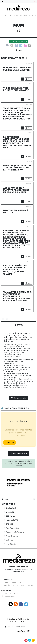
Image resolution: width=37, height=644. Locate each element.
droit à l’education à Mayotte (16, 211)
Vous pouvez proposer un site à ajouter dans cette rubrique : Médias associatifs (19, 463)
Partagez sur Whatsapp (18, 41)
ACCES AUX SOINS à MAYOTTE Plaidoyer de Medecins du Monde (16, 190)
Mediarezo (10, 627)
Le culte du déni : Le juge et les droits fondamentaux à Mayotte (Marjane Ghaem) (15, 270)
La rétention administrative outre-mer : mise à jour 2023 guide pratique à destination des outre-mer (17, 142)
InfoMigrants (10, 544)
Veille (16, 15)
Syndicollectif (10, 508)
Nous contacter (8, 596)
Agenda (21, 585)
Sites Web (9, 504)
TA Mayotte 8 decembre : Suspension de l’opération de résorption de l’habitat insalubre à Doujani (18, 296)
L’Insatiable (9, 512)
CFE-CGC (8, 524)
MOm (18, 50)
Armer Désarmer (11, 536)
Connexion (9, 443)
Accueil (8, 15)
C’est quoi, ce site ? (10, 593)
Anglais (30, 585)
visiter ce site (18, 398)
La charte (19, 621)
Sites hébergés (9, 585)
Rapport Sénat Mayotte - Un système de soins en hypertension (17, 168)
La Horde (8, 540)
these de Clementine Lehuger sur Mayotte (16, 89)
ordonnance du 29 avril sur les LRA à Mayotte (17, 69)
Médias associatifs (28, 15)
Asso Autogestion (12, 528)
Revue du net (16, 582)
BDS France (9, 516)
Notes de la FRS (11, 520)
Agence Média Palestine (14, 532)
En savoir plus (8, 499)
